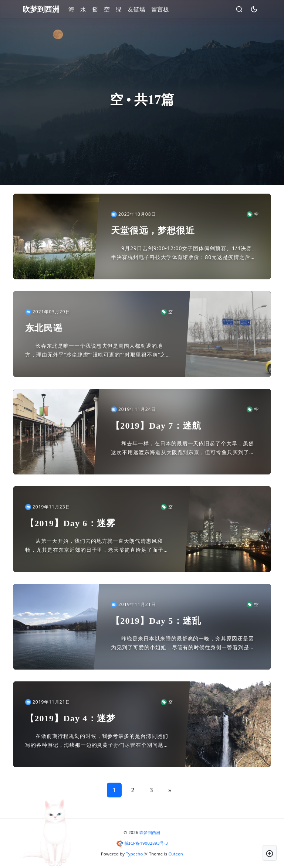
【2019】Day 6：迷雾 (70, 523)
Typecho (135, 854)
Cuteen (176, 854)
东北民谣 (44, 328)
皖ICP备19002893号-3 (146, 843)
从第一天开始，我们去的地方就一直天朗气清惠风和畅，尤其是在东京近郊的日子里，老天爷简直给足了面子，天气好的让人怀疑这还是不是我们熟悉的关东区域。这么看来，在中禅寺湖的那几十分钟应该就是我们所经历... (97, 546)
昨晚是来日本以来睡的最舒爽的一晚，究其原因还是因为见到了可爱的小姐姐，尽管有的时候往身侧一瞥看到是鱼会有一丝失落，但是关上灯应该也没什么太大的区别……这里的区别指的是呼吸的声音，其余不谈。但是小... (185, 643)
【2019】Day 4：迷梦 (70, 718)
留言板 (160, 9)
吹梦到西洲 (150, 832)
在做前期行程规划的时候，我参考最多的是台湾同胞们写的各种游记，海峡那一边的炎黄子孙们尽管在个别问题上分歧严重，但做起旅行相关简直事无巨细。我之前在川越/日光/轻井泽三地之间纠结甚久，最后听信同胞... (98, 741)
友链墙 (136, 9)
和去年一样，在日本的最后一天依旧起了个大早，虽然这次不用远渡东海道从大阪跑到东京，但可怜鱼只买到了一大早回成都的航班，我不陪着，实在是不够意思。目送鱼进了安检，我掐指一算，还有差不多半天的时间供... (183, 448)
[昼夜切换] (254, 9)
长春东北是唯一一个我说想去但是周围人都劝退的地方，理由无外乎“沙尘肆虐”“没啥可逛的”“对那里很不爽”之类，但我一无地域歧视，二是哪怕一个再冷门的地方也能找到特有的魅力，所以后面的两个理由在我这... (97, 351)
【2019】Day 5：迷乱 (156, 621)
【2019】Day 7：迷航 (156, 426)
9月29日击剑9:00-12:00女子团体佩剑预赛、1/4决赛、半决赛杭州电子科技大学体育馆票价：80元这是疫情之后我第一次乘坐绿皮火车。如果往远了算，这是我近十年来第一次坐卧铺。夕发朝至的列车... (184, 253)
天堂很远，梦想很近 (153, 231)
